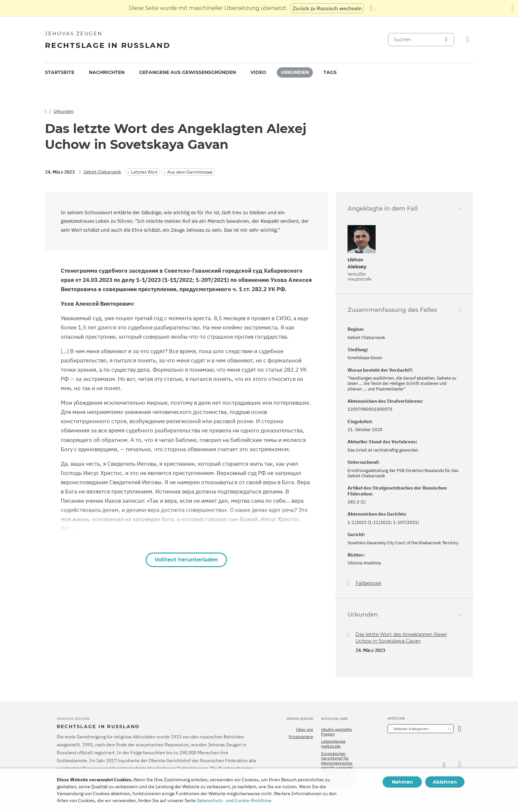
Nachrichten (107, 72)
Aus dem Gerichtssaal (190, 172)
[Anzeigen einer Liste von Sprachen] (373, 8)
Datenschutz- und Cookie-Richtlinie (234, 800)
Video (258, 72)
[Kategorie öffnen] (460, 729)
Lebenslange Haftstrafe (333, 744)
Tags (330, 72)
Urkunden (295, 72)
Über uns (305, 729)
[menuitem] (60, 72)
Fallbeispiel (368, 583)
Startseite (60, 72)
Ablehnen (445, 782)
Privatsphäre (301, 737)
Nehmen (402, 782)
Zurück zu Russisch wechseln (327, 8)
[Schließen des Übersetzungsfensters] (513, 8)
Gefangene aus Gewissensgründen (187, 72)
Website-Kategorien (411, 729)
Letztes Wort (144, 172)
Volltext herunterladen (186, 560)
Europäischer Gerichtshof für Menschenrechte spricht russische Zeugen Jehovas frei (340, 763)
